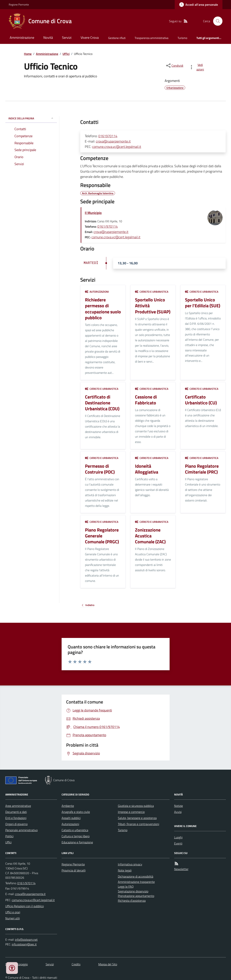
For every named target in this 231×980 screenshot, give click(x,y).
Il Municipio (93, 213)
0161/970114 (108, 226)
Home (28, 54)
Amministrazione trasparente (136, 882)
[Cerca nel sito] (216, 21)
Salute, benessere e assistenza (137, 818)
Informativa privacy (130, 864)
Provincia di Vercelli (74, 870)
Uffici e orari (13, 912)
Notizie (179, 806)
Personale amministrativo (21, 830)
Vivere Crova (90, 38)
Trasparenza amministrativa (152, 38)
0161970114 (108, 136)
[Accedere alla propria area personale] (199, 5)
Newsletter (181, 869)
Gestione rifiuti (117, 38)
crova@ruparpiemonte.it (113, 141)
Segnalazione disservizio (133, 891)
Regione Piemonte (19, 4)
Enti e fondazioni (16, 818)
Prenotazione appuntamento (136, 896)
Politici (9, 836)
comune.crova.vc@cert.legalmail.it (117, 147)
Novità (48, 38)
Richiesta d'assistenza (132, 901)
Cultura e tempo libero (76, 836)
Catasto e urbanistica (152, 292)
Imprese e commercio (131, 812)
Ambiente (68, 806)
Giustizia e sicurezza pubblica (136, 806)
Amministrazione (22, 38)
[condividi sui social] (174, 66)
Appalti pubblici (71, 818)
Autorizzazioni (97, 292)
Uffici (66, 54)
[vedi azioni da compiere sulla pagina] (197, 67)
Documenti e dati (16, 812)
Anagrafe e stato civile (76, 812)
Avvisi (178, 812)
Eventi (178, 843)
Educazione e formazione (77, 842)
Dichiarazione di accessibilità (136, 876)
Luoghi (178, 837)
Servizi (67, 38)
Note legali (125, 870)
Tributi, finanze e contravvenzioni (139, 824)
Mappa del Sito (108, 964)
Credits (76, 964)
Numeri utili (13, 918)
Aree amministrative (18, 806)
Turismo (182, 38)
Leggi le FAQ (126, 887)
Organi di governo (16, 824)
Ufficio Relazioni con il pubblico (25, 906)
